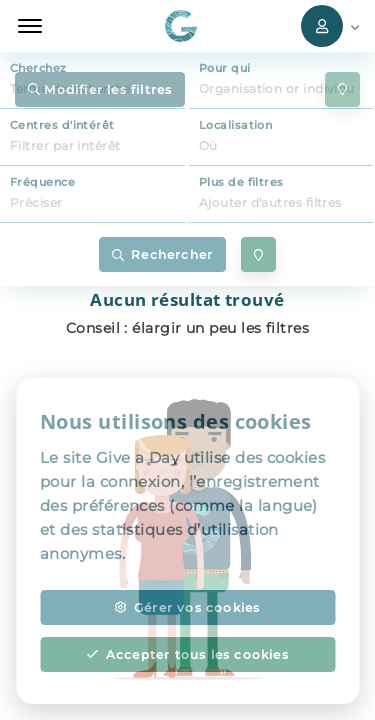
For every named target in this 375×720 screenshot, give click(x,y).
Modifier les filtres (100, 89)
